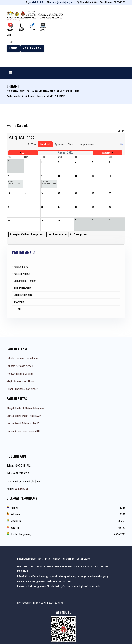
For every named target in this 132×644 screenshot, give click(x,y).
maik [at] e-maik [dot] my (62, 2)
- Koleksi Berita (20, 267)
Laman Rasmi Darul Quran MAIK (24, 431)
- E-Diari (16, 309)
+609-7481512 (36, 2)
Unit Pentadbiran (57, 234)
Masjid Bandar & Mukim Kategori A (25, 408)
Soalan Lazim (83, 559)
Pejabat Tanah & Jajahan (20, 374)
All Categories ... (80, 234)
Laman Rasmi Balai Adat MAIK (23, 423)
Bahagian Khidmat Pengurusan (27, 234)
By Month (45, 144)
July (24, 153)
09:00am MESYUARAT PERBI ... (49, 184)
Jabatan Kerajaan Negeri (20, 366)
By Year (32, 144)
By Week (59, 144)
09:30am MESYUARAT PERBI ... (15, 184)
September (107, 153)
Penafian (56, 559)
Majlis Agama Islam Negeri (21, 381)
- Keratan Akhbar (21, 274)
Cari (9, 35)
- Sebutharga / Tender (24, 281)
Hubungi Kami (68, 559)
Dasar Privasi (44, 559)
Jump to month (87, 144)
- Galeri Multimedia (22, 295)
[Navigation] (10, 73)
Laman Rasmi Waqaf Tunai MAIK (24, 416)
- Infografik (18, 302)
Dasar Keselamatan (27, 559)
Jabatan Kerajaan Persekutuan (23, 358)
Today (71, 144)
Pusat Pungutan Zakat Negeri (22, 389)
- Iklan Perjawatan (22, 288)
